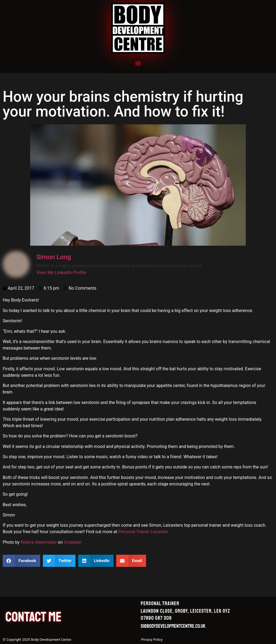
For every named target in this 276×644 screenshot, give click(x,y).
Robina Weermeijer (39, 542)
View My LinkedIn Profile (61, 272)
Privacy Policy (152, 640)
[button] (138, 63)
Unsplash (73, 542)
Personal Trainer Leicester (143, 532)
